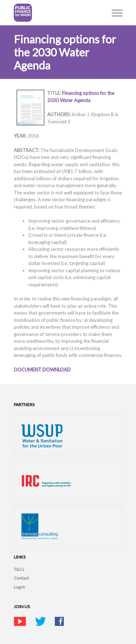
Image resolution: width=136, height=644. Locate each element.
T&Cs (19, 569)
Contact (21, 578)
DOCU (42, 370)
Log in (19, 587)
